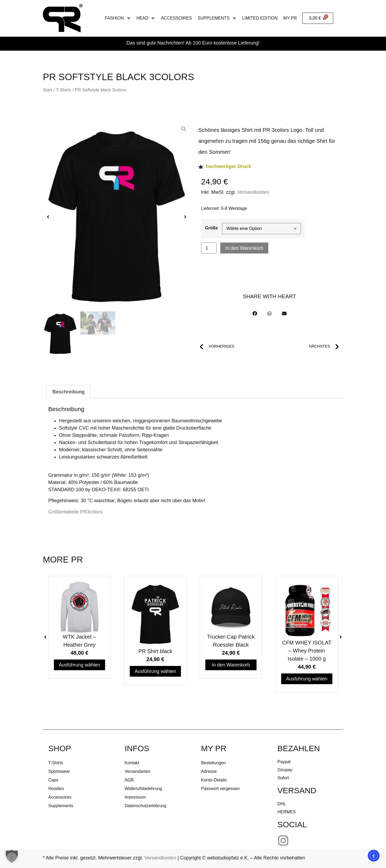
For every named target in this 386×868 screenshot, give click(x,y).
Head (146, 18)
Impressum (135, 797)
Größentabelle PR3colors (75, 512)
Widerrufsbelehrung (143, 789)
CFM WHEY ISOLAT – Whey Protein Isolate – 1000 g (307, 651)
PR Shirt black (155, 651)
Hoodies (56, 789)
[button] (48, 217)
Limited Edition (260, 18)
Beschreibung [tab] (69, 392)
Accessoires (176, 18)
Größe (211, 228)
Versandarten (137, 771)
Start (48, 90)
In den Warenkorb (244, 248)
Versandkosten (253, 192)
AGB (129, 780)
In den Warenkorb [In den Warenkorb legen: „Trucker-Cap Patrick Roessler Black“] (231, 665)
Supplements (217, 18)
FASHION (118, 18)
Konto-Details (214, 780)
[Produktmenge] (209, 248)
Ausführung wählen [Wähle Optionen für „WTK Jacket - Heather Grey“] (79, 665)
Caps (53, 780)
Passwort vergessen (220, 789)
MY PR (290, 18)
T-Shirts (63, 90)
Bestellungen (214, 763)
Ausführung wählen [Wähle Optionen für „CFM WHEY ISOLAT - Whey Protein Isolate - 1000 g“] (307, 679)
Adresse (209, 771)
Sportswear (59, 771)
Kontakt (132, 763)
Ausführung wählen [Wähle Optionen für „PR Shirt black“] (155, 671)
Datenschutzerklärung (146, 806)
